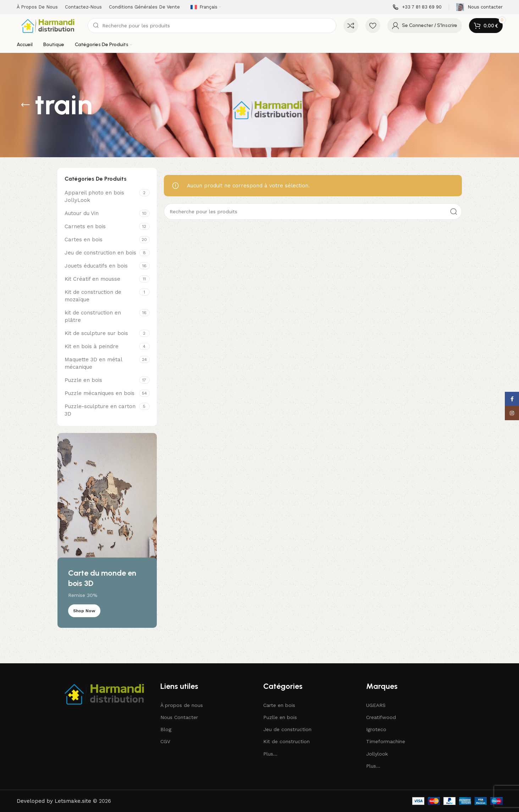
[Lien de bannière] (107, 530)
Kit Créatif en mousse (92, 279)
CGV (165, 741)
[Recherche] (212, 26)
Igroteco (376, 729)
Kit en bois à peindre (92, 346)
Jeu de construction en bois (100, 253)
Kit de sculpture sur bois (96, 333)
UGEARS (376, 705)
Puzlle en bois (280, 717)
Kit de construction (286, 741)
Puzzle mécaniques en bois (100, 393)
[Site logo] (49, 25)
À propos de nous (182, 705)
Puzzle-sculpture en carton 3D (100, 410)
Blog (166, 729)
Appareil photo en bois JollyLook (94, 196)
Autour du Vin (82, 213)
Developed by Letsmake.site (54, 801)
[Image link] (105, 693)
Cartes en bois (84, 240)
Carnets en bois (85, 226)
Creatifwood (381, 717)
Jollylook (377, 754)
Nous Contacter (179, 717)
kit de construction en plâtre (93, 316)
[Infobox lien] (417, 7)
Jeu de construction (287, 729)
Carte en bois (279, 705)
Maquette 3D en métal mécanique (93, 363)
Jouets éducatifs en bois (96, 266)
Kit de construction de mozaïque (93, 296)
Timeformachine (386, 741)
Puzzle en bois (83, 380)
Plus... (270, 754)
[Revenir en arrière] (26, 105)
